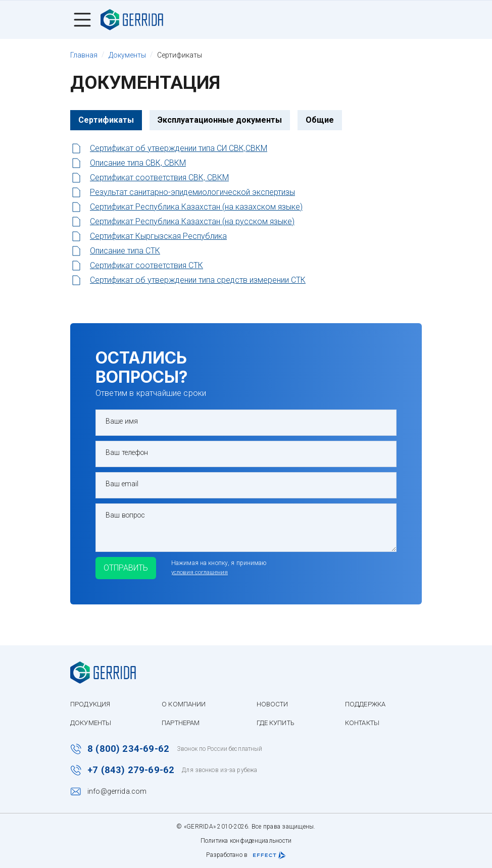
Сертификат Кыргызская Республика (158, 237)
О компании (189, 702)
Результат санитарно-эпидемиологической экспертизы (192, 193)
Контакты (375, 721)
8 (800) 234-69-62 (129, 747)
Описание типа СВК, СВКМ (138, 164)
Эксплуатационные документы (220, 121)
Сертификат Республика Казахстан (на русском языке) (192, 222)
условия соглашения (221, 575)
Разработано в (246, 855)
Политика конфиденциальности (246, 841)
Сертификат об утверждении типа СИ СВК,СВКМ (179, 149)
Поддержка (377, 702)
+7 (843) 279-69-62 (132, 770)
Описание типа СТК (125, 252)
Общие (320, 121)
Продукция (91, 702)
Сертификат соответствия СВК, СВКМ (159, 178)
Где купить (284, 721)
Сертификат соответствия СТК (146, 266)
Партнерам (186, 721)
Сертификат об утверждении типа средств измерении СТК (198, 281)
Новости (280, 702)
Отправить (136, 570)
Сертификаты (106, 121)
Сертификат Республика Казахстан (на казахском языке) (196, 208)
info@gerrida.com (117, 791)
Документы (92, 721)
